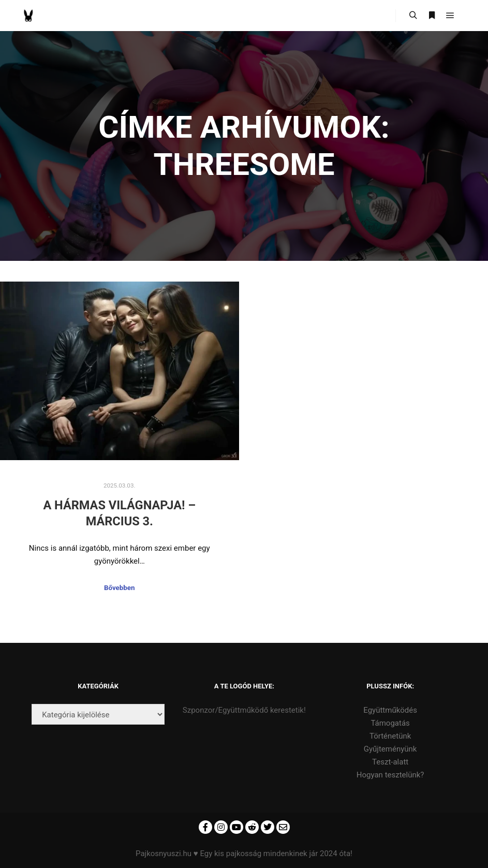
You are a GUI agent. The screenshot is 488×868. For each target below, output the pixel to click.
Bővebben (119, 588)
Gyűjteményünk (390, 749)
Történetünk (390, 736)
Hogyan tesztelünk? (390, 775)
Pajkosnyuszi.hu (164, 854)
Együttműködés (390, 710)
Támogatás (390, 723)
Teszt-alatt (390, 762)
